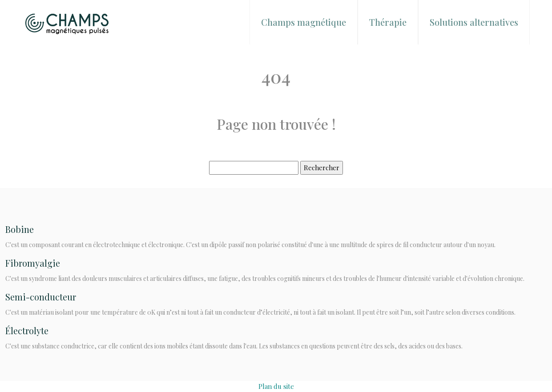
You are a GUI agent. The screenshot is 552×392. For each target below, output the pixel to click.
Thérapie (388, 22)
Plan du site (276, 386)
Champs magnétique (304, 22)
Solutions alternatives (474, 22)
